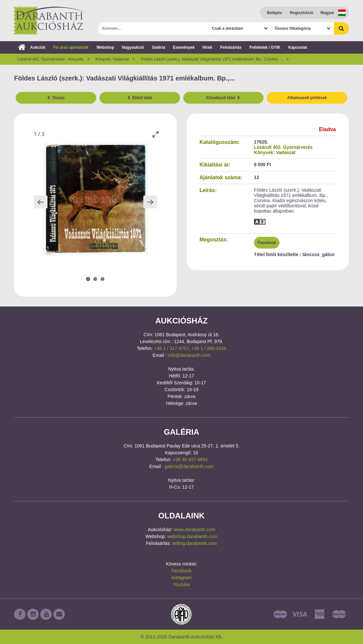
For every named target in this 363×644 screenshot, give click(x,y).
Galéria (159, 47)
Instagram (181, 578)
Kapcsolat (298, 47)
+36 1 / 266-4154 (209, 348)
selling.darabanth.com (195, 543)
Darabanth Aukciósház (50, 21)
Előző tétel (140, 98)
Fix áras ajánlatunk (71, 47)
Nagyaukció (133, 47)
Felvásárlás (231, 47)
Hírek (208, 47)
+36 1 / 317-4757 (172, 348)
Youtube (181, 584)
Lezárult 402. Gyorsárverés (283, 147)
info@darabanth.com (189, 355)
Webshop (105, 47)
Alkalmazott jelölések (307, 98)
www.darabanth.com (195, 530)
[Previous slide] (41, 202)
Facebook (267, 243)
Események (184, 47)
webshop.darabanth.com (192, 536)
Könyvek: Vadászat (275, 152)
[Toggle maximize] (155, 134)
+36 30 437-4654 (190, 460)
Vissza (56, 98)
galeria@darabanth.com (189, 466)
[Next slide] (150, 202)
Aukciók (32, 47)
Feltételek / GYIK (265, 47)
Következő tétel (224, 98)
